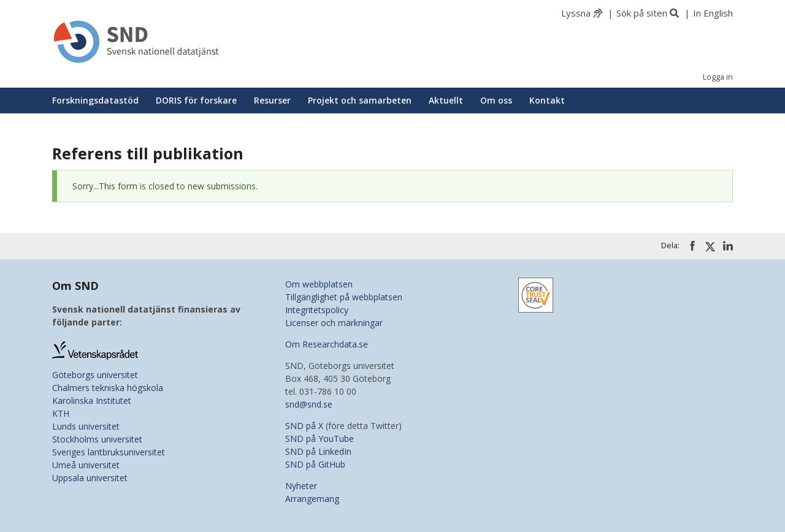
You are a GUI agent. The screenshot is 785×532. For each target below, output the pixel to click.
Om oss (496, 100)
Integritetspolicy (317, 310)
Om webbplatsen (319, 284)
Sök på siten (642, 13)
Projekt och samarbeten (360, 100)
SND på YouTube (320, 439)
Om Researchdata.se (327, 344)
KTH (61, 413)
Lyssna (576, 13)
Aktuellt (446, 100)
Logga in (718, 77)
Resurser (272, 100)
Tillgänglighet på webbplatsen (344, 297)
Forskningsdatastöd (95, 100)
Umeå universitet (86, 465)
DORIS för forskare (196, 100)
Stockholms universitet (97, 439)
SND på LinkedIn (318, 451)
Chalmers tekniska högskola (108, 388)
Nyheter (301, 486)
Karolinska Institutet (92, 401)
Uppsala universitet (90, 478)
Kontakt (547, 100)
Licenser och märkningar (334, 323)
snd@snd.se (309, 404)
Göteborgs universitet (95, 375)
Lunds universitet (86, 426)
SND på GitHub (315, 464)
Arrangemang (312, 499)
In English (713, 13)
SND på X (304, 426)
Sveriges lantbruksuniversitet (109, 452)
